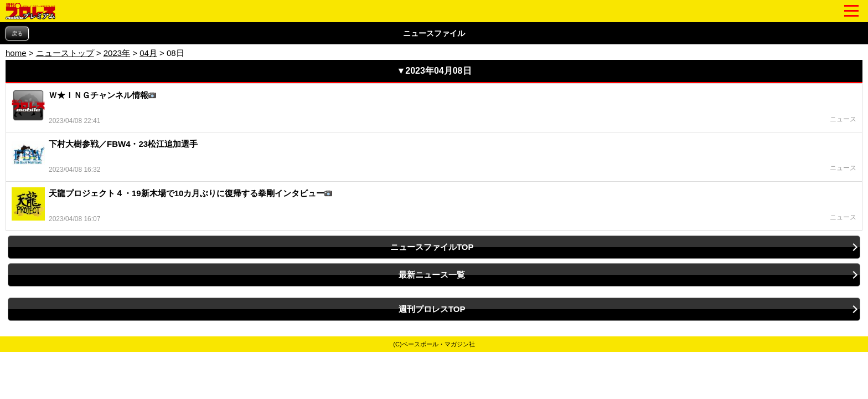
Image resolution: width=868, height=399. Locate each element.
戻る (17, 34)
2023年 (117, 53)
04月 (148, 53)
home (16, 53)
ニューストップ (65, 53)
